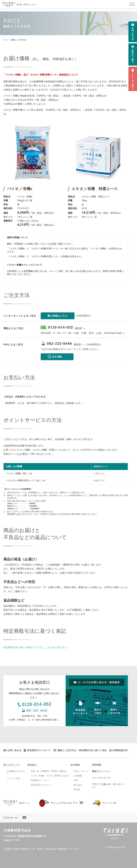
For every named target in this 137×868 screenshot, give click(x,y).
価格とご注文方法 (65, 750)
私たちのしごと (12, 765)
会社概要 (78, 776)
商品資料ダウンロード (37, 750)
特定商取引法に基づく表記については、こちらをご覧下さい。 (36, 651)
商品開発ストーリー (40, 780)
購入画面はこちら (58, 320)
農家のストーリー (101, 771)
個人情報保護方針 (119, 750)
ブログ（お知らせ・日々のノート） (108, 786)
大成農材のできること (16, 772)
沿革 (76, 780)
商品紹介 (32, 765)
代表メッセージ (81, 771)
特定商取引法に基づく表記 (93, 750)
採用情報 (97, 765)
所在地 (77, 789)
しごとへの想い (14, 778)
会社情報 (75, 765)
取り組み (78, 785)
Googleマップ (10, 840)
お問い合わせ (12, 750)
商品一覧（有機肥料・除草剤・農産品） (49, 771)
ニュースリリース (101, 778)
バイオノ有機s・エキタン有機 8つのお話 (50, 776)
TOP (5, 40)
